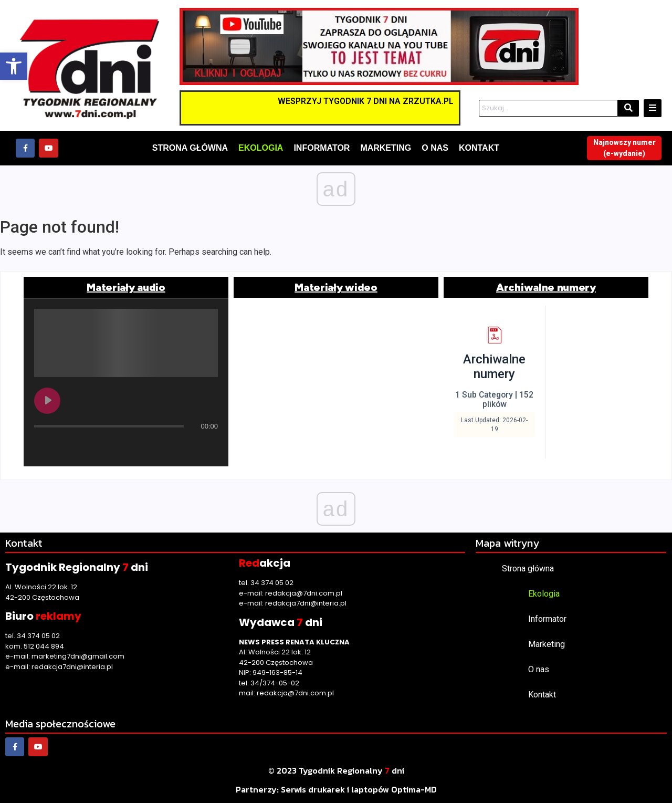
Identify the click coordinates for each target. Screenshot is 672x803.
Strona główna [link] (528, 569)
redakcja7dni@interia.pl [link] (72, 667)
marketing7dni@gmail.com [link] (78, 656)
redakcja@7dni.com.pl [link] (304, 593)
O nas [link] (539, 669)
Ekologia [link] (544, 594)
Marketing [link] (547, 644)
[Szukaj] (549, 108)
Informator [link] (547, 619)
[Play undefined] (47, 401)
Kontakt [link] (542, 695)
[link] (14, 66)
